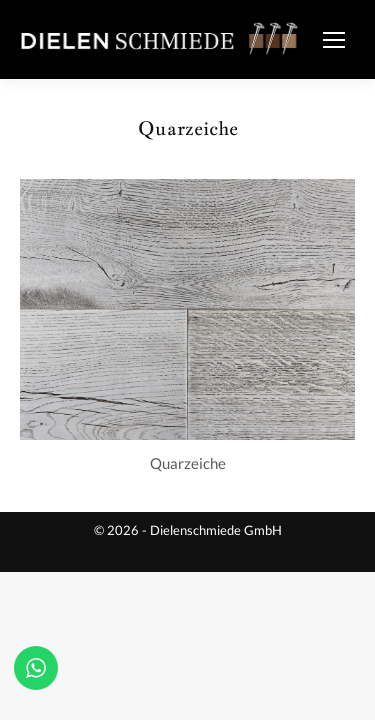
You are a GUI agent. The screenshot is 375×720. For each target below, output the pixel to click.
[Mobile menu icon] (334, 40)
